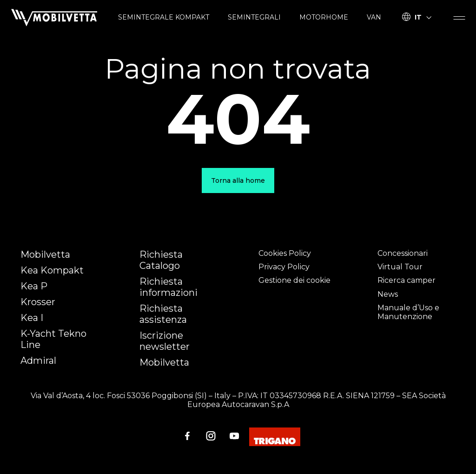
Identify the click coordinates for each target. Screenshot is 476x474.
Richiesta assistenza (163, 314)
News (388, 294)
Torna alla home (238, 180)
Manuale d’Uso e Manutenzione (408, 312)
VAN (374, 17)
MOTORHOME (324, 17)
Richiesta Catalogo (161, 260)
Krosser (38, 302)
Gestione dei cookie (294, 280)
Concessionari (403, 253)
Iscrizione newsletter (165, 341)
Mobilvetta (45, 254)
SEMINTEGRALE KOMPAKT (164, 17)
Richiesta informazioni (169, 287)
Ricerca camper (407, 280)
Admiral (38, 361)
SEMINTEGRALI (254, 17)
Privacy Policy (284, 267)
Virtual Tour (400, 267)
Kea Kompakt (52, 270)
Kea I (32, 318)
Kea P (34, 286)
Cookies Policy (285, 253)
